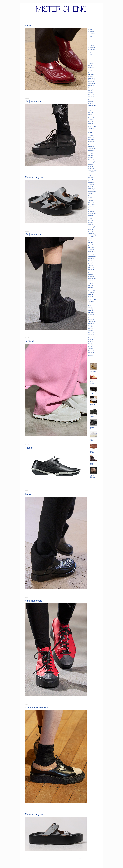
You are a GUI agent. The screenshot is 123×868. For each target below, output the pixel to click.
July (89, 62)
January (90, 76)
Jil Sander (30, 341)
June (90, 64)
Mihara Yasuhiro (92, 464)
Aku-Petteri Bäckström (92, 382)
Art (90, 44)
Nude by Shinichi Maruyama (92, 476)
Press (91, 37)
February (91, 74)
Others (91, 51)
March (90, 73)
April (89, 71)
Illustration (92, 49)
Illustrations (92, 33)
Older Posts (82, 859)
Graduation (92, 47)
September (91, 84)
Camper (92, 46)
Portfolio (92, 31)
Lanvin (29, 26)
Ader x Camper (92, 440)
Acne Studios (93, 371)
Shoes (91, 53)
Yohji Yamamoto (34, 101)
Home (55, 859)
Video (91, 55)
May (89, 66)
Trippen (29, 448)
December (91, 78)
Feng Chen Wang (92, 405)
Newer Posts (28, 859)
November (91, 80)
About (91, 29)
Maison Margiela (34, 177)
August (90, 85)
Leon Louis (92, 394)
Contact (92, 35)
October (90, 67)
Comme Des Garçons (37, 707)
